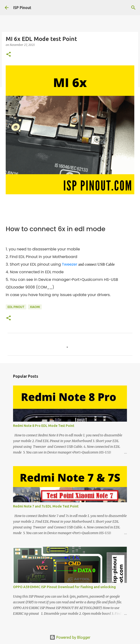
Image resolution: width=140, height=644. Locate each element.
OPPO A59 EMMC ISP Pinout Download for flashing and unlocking (64, 587)
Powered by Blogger (70, 637)
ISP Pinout (22, 8)
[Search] (133, 8)
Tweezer (70, 264)
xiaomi (35, 307)
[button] (9, 55)
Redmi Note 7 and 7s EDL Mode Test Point (46, 506)
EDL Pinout (16, 307)
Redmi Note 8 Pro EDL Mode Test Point (44, 426)
